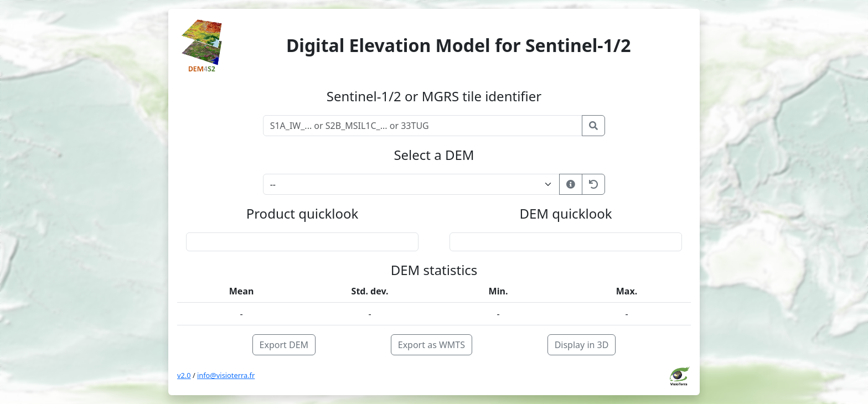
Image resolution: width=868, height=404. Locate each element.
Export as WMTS (432, 345)
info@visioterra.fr (226, 375)
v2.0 (184, 375)
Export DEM (284, 345)
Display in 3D (582, 345)
